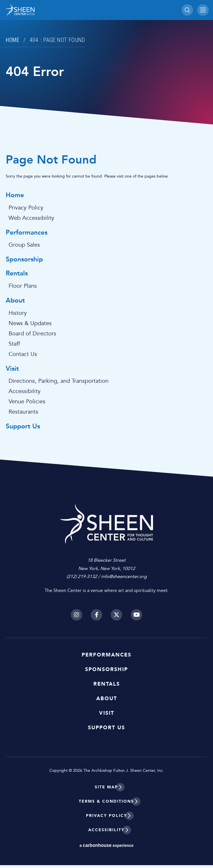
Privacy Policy (26, 208)
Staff (14, 344)
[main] (107, 238)
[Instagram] (77, 618)
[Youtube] (136, 618)
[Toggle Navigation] (203, 10)
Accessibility (25, 391)
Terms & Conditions (106, 804)
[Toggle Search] (187, 10)
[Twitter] (116, 618)
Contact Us (23, 354)
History (18, 313)
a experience (106, 848)
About (15, 301)
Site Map (106, 790)
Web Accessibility (31, 218)
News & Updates (30, 323)
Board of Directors (32, 334)
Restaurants (23, 412)
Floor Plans (23, 286)
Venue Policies (27, 402)
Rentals (17, 274)
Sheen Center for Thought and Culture (46, 10)
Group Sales (24, 245)
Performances (27, 233)
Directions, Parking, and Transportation (59, 381)
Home (13, 40)
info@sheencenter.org (124, 580)
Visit (12, 369)
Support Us (23, 427)
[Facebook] (97, 618)
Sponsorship (24, 260)
